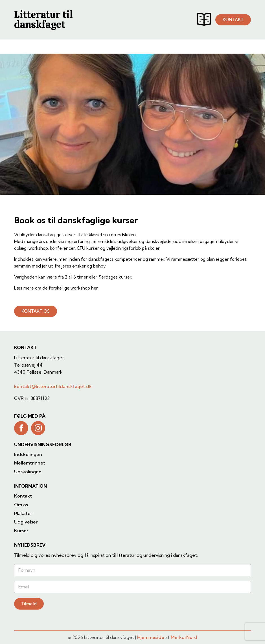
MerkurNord (184, 637)
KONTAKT (233, 20)
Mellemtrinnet (30, 463)
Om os (21, 505)
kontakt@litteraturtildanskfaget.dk (53, 386)
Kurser (21, 531)
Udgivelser (26, 522)
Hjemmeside (151, 637)
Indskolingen (28, 454)
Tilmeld (29, 604)
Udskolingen (28, 472)
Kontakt (23, 496)
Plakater (23, 513)
